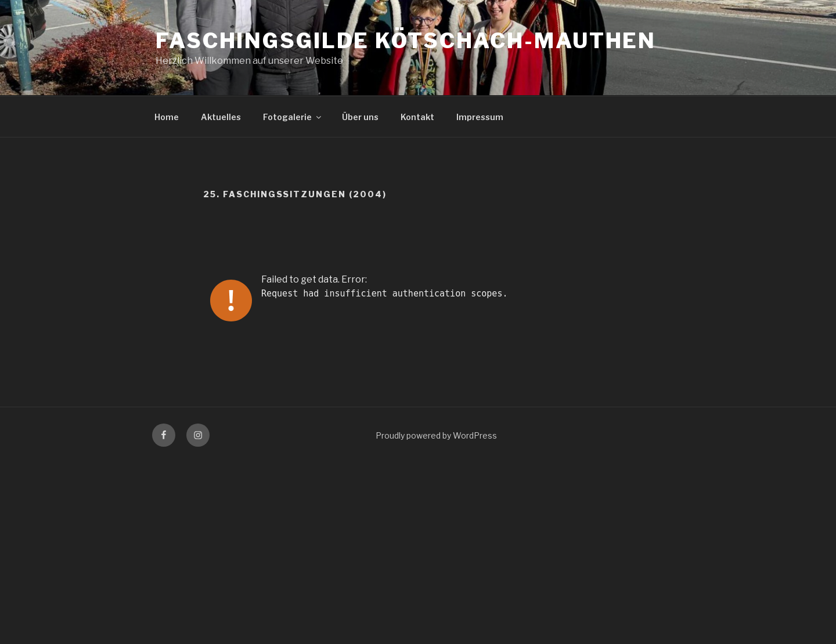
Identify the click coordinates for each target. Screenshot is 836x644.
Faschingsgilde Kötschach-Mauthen (406, 41)
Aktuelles (221, 117)
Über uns (360, 117)
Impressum (480, 117)
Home (167, 117)
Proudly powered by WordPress (436, 435)
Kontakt (417, 117)
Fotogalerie (293, 117)
